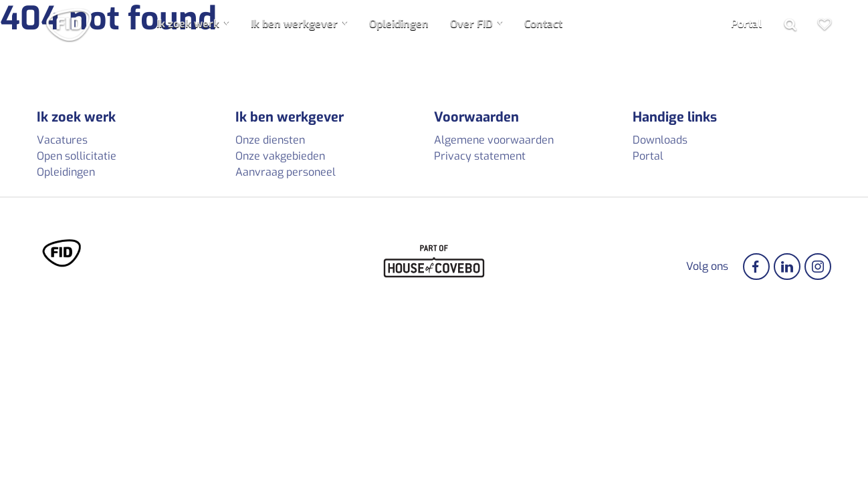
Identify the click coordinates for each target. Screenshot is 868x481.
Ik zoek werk (188, 24)
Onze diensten (270, 140)
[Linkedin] (787, 267)
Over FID (471, 24)
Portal (746, 24)
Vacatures (62, 140)
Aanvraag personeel (286, 172)
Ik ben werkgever (294, 24)
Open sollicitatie (77, 156)
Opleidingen (399, 24)
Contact (543, 24)
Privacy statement (480, 156)
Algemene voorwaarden (494, 140)
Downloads (660, 140)
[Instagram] (818, 267)
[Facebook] (756, 267)
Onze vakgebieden (280, 156)
